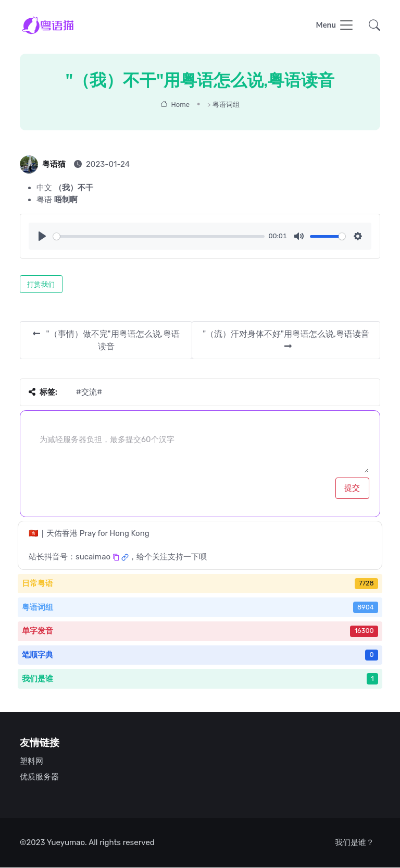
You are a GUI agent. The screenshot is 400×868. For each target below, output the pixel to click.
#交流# (89, 393)
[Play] (42, 237)
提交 (352, 488)
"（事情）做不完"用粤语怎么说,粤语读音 (106, 341)
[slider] (159, 237)
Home (175, 105)
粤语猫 (54, 165)
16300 (364, 631)
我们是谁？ (354, 843)
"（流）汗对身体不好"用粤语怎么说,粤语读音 (286, 340)
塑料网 (32, 762)
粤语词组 (226, 105)
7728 (366, 584)
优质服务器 (39, 777)
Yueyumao (66, 843)
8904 (366, 608)
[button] (371, 26)
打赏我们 (41, 285)
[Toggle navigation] (335, 26)
